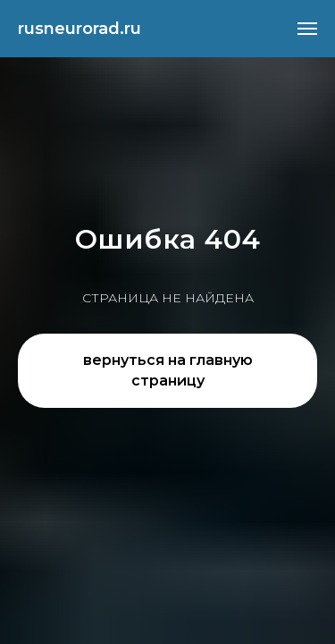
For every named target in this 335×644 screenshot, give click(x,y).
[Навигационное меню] (307, 29)
